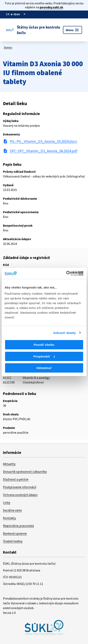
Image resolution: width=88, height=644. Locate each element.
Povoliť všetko (44, 345)
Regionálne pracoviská (18, 526)
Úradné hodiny (13, 541)
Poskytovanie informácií (20, 487)
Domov (8, 47)
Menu (73, 30)
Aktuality (9, 464)
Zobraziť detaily (65, 333)
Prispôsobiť (44, 356)
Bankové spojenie (15, 533)
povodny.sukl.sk (51, 7)
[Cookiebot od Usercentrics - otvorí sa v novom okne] (66, 273)
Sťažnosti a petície (16, 479)
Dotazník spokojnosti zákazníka (25, 471)
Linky (7, 502)
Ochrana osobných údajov (20, 495)
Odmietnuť (44, 368)
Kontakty (9, 518)
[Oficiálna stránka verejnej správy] (19, 14)
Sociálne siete (12, 510)
